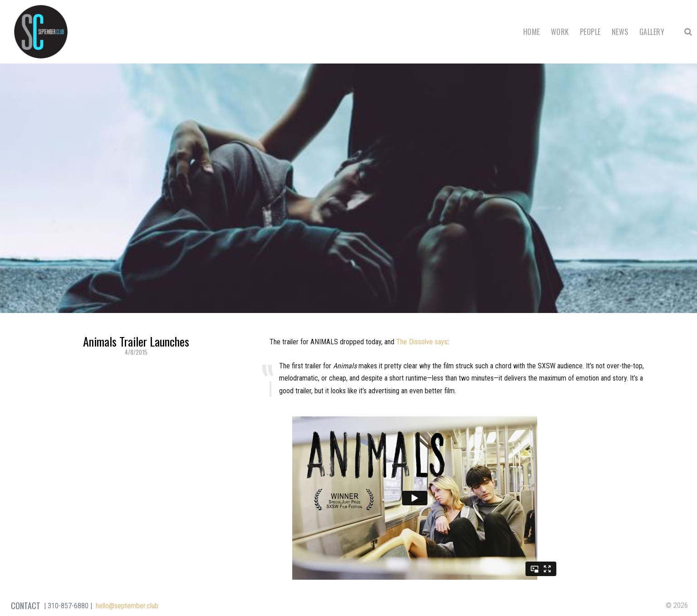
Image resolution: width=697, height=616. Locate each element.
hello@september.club (127, 606)
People (590, 32)
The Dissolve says (422, 342)
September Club (41, 32)
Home (532, 32)
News (620, 32)
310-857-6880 (68, 606)
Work (560, 32)
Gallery (652, 32)
